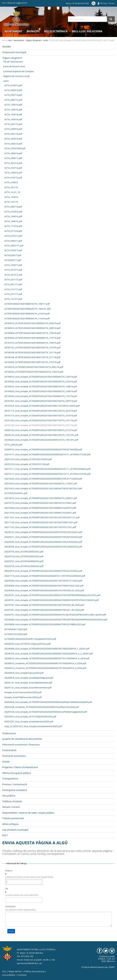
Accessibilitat (9, 975)
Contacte (22, 975)
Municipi (33, 31)
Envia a (9, 871)
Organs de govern (34, 40)
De (7, 889)
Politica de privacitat (34, 971)
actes (46, 40)
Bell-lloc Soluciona (87, 31)
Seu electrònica (56, 31)
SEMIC (112, 967)
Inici (4, 3)
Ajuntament (13, 31)
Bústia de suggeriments (17, 3)
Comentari (10, 906)
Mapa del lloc (15, 971)
